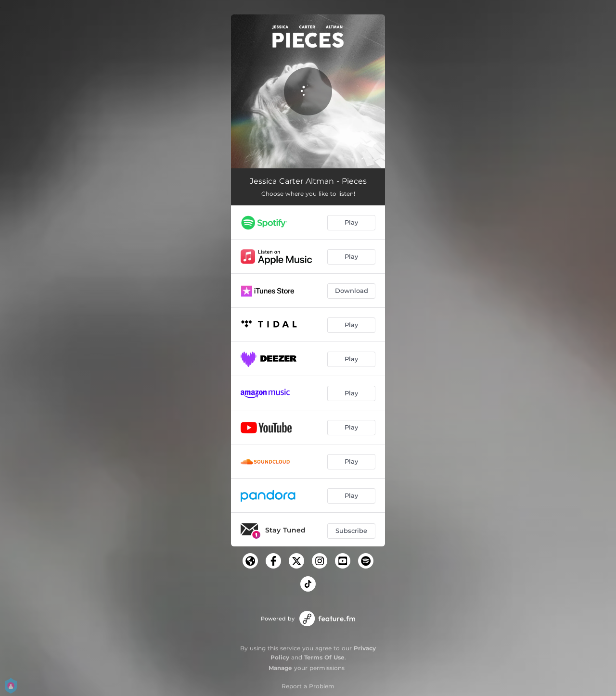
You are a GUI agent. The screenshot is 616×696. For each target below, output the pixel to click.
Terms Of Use (324, 657)
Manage (280, 668)
